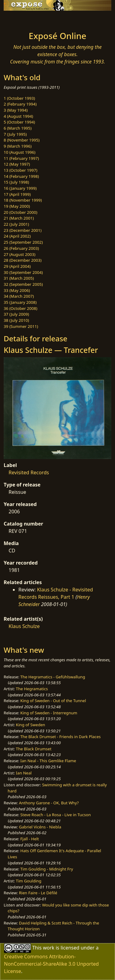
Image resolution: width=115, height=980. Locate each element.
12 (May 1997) (17, 164)
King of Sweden (31, 725)
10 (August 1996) (19, 152)
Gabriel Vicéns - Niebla (40, 827)
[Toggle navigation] (20, 19)
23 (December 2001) (23, 230)
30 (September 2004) (23, 272)
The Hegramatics (32, 689)
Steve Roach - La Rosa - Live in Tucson (56, 815)
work (49, 948)
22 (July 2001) (16, 224)
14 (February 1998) (21, 176)
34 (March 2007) (19, 296)
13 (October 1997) (21, 170)
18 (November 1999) (23, 200)
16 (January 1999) (20, 188)
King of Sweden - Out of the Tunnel (53, 701)
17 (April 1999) (17, 194)
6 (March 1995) (18, 128)
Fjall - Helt (30, 839)
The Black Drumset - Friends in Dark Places (60, 737)
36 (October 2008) (21, 308)
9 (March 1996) (18, 146)
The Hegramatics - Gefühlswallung (53, 677)
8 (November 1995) (22, 140)
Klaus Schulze (24, 626)
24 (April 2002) (17, 236)
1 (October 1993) (19, 98)
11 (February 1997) (21, 158)
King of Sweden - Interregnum (49, 713)
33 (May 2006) (17, 290)
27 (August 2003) (19, 254)
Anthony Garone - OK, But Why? (49, 803)
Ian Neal (24, 773)
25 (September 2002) (23, 242)
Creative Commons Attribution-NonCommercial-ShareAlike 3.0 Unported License (51, 964)
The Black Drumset (34, 749)
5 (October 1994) (19, 122)
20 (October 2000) (21, 212)
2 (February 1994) (20, 104)
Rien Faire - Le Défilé (38, 893)
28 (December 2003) (23, 260)
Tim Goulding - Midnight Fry (47, 869)
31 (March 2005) (19, 278)
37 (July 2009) (16, 314)
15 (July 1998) (16, 182)
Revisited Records (29, 472)
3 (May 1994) (16, 110)
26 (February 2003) (21, 248)
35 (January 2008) (20, 302)
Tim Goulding (29, 881)
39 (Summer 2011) (21, 326)
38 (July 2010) (16, 320)
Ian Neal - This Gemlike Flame (48, 761)
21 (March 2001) (19, 218)
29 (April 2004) (17, 266)
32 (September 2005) (23, 284)
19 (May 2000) (17, 206)
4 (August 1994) (18, 116)
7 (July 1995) (15, 134)
